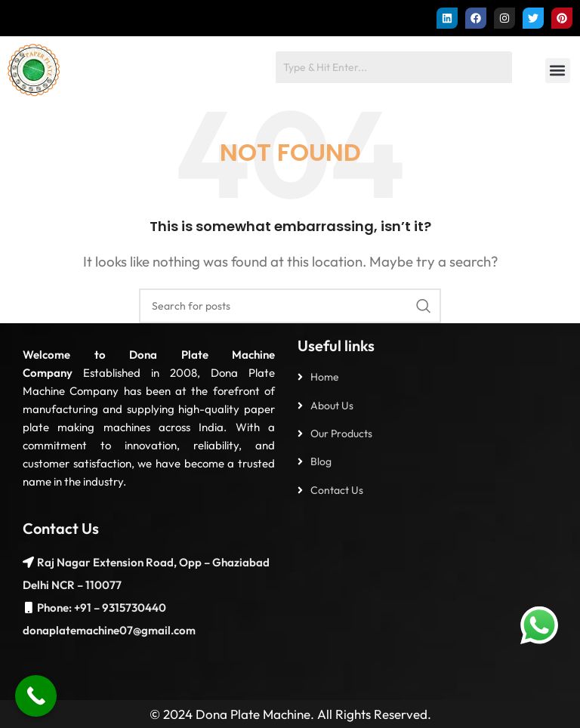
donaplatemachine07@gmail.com (109, 630)
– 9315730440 (129, 608)
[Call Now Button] (36, 696)
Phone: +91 (64, 608)
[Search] (290, 306)
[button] (558, 71)
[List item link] (431, 377)
